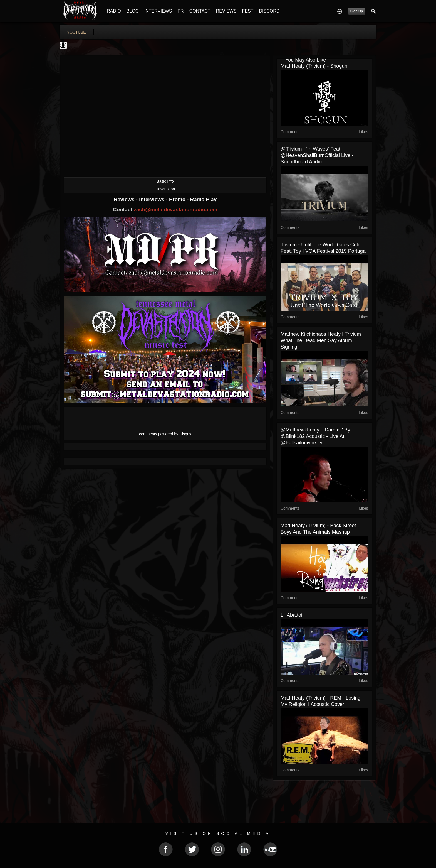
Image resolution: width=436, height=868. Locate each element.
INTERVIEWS (158, 11)
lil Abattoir (292, 615)
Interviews (152, 199)
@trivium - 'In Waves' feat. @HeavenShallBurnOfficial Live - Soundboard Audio (317, 155)
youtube (76, 32)
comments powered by (165, 434)
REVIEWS (226, 11)
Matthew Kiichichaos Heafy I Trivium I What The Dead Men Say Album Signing (322, 340)
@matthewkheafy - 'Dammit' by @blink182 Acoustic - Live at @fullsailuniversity (315, 436)
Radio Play (203, 199)
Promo (178, 199)
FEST (248, 11)
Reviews (125, 199)
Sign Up (357, 11)
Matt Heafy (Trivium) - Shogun (314, 66)
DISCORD (269, 11)
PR (180, 11)
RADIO (114, 11)
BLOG (133, 11)
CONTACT (200, 11)
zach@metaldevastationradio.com (176, 209)
